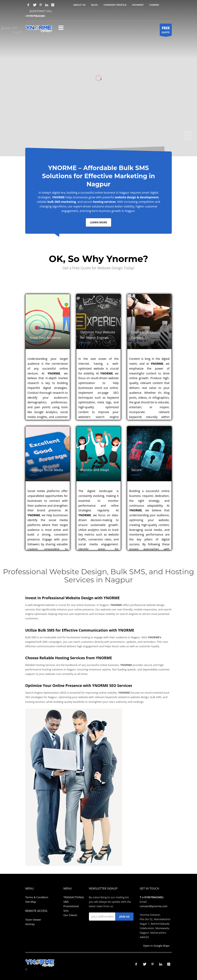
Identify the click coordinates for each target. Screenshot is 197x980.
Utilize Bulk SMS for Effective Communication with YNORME (80, 630)
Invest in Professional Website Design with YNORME (72, 598)
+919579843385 (35, 16)
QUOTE (166, 31)
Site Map (31, 902)
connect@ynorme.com (154, 906)
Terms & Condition (37, 897)
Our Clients (70, 915)
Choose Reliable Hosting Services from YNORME (69, 658)
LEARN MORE (99, 222)
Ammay (30, 924)
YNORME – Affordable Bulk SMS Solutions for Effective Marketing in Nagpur (98, 176)
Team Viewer (33, 920)
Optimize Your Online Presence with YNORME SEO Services (79, 685)
